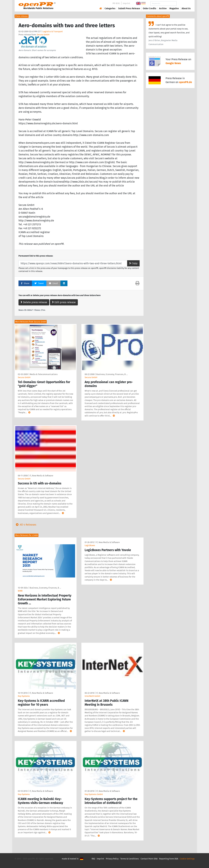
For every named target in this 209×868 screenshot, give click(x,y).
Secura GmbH (43, 35)
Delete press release (34, 302)
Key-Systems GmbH (94, 794)
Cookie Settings (187, 859)
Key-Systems (24, 696)
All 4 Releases (25, 525)
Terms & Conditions (130, 859)
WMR (20, 591)
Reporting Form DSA (169, 859)
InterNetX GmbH (92, 696)
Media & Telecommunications (44, 374)
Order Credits (150, 8)
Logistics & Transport (53, 31)
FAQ (93, 859)
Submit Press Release (129, 8)
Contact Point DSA (149, 859)
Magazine (174, 8)
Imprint (126, 3)
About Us (186, 8)
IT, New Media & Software (41, 476)
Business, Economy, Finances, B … (112, 374)
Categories (110, 8)
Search (184, 3)
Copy (133, 263)
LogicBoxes (90, 545)
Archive (163, 8)
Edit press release (64, 302)
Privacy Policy (112, 859)
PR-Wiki (116, 3)
